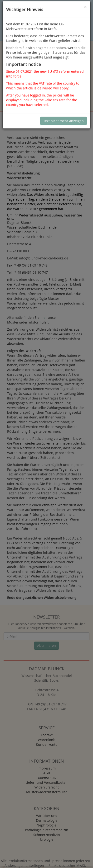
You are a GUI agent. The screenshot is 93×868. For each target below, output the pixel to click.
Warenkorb (47, 740)
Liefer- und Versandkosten (46, 782)
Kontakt (46, 735)
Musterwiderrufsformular (47, 792)
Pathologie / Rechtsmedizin (47, 830)
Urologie (47, 839)
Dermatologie (47, 820)
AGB (47, 773)
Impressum (47, 768)
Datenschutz (47, 778)
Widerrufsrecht (47, 787)
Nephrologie (46, 825)
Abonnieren (46, 645)
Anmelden (47, 81)
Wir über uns (47, 816)
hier (44, 317)
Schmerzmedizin (47, 835)
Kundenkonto (47, 744)
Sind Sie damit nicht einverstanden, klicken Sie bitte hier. (37, 32)
